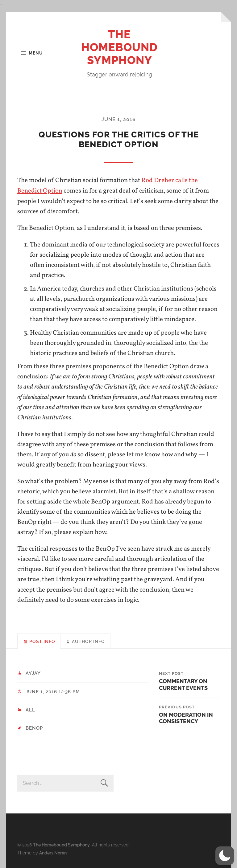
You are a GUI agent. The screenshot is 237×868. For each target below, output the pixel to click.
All (30, 710)
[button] (225, 856)
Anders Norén (53, 852)
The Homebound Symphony (119, 47)
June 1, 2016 (119, 119)
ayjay (33, 673)
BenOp (34, 728)
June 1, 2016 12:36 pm (53, 691)
